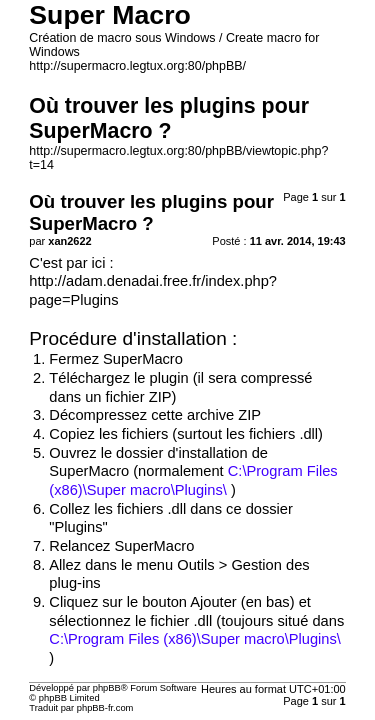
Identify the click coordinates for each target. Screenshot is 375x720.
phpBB (107, 688)
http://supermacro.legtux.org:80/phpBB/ (137, 66)
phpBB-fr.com (105, 708)
